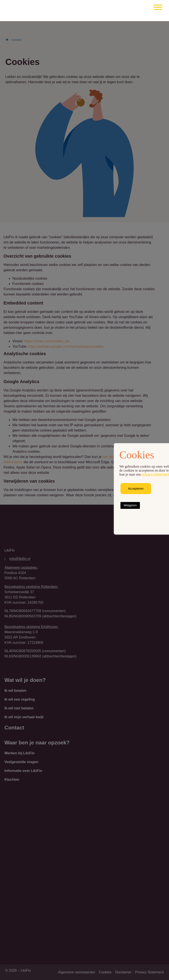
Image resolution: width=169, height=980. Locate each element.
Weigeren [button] (130, 505)
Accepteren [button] (136, 489)
